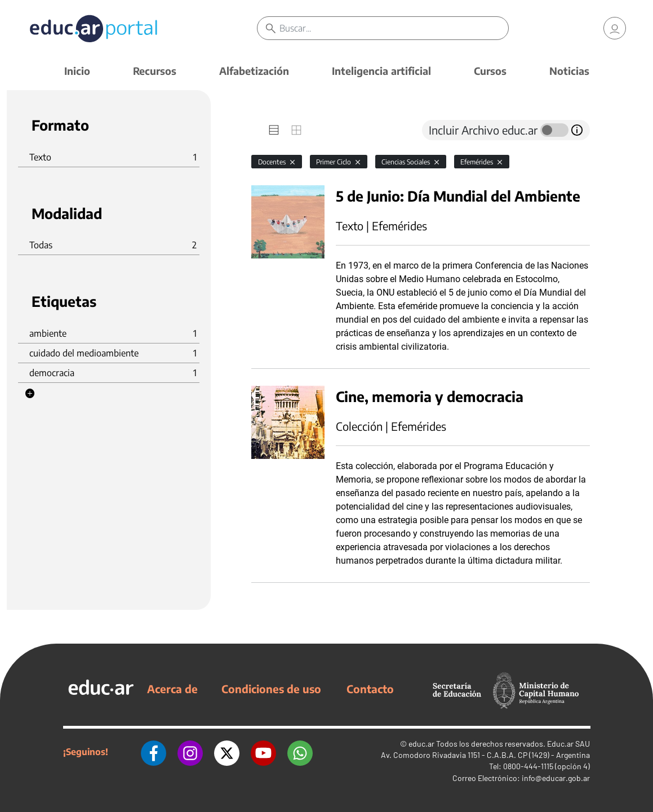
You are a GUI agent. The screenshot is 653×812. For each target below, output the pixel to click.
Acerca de (172, 689)
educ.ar (421, 744)
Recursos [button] (155, 71)
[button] (30, 394)
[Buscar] (394, 28)
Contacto (370, 689)
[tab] (274, 130)
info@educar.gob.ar (556, 778)
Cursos (490, 71)
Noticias (569, 71)
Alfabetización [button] (254, 71)
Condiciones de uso (271, 689)
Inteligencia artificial (381, 71)
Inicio (77, 71)
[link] (615, 28)
